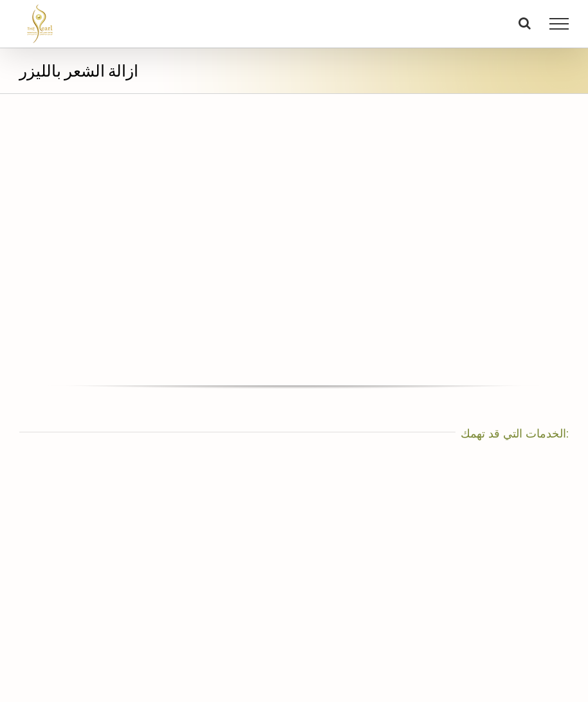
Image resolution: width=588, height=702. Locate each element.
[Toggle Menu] (559, 24)
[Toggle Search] (525, 23)
